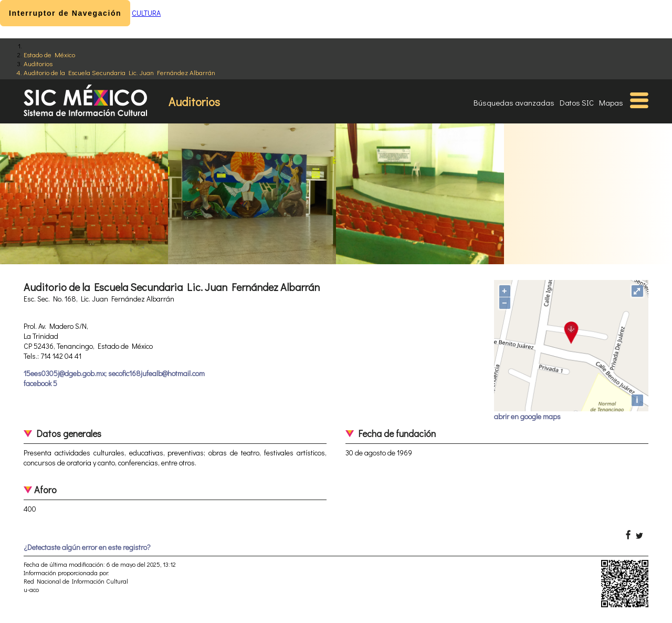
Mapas (611, 102)
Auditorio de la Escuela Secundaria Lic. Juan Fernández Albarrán (119, 72)
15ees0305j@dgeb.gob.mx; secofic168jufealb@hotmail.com (114, 373)
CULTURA (146, 13)
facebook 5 (40, 383)
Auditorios (38, 63)
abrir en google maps (527, 416)
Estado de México (49, 54)
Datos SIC (577, 102)
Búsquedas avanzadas (514, 102)
